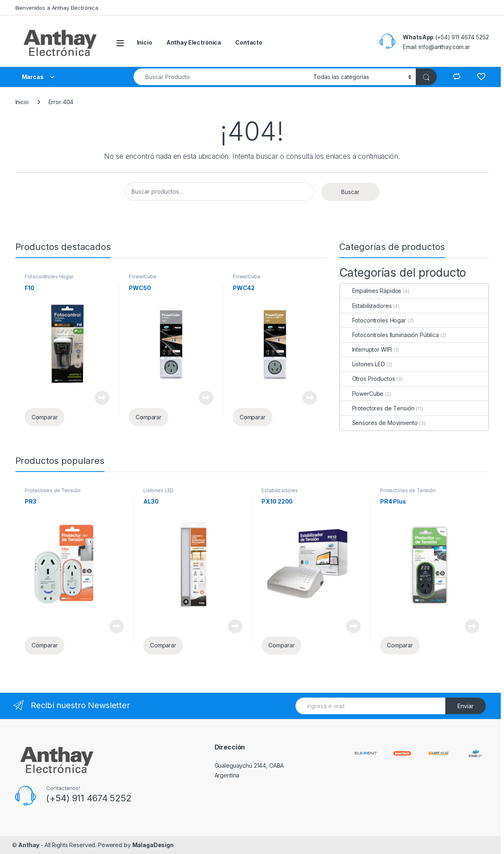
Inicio (145, 42)
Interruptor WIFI (366, 349)
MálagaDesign (153, 845)
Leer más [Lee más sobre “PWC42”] (310, 398)
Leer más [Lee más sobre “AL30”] (235, 626)
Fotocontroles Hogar (49, 276)
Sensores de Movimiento (379, 423)
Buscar (350, 192)
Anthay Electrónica (194, 42)
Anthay (29, 845)
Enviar (466, 706)
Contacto (249, 42)
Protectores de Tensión (377, 408)
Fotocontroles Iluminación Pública (389, 335)
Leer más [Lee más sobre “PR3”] (117, 626)
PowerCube (143, 276)
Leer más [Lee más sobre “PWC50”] (206, 398)
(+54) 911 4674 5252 (89, 798)
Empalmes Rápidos (371, 291)
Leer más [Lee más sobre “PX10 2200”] (353, 626)
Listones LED (363, 364)
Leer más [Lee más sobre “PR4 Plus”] (472, 626)
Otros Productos (368, 379)
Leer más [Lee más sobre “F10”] (102, 398)
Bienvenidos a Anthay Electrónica (57, 8)
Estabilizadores (366, 306)
